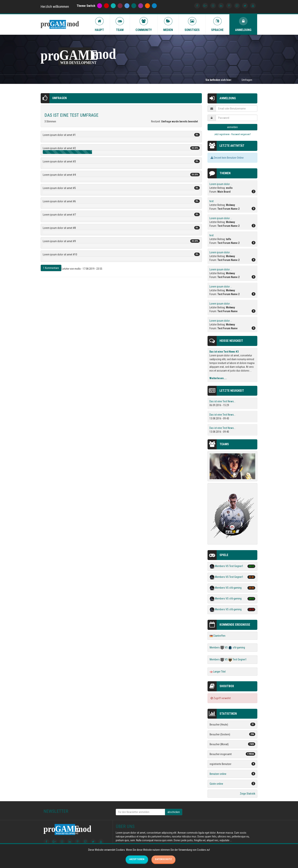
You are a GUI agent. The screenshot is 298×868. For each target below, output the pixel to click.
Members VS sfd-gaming (228, 588)
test (212, 201)
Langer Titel (219, 672)
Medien (168, 24)
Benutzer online (218, 774)
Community (144, 24)
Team (120, 24)
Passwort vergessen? (241, 134)
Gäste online (216, 784)
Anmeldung (243, 24)
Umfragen (59, 98)
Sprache (217, 24)
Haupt (99, 24)
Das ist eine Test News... (222, 401)
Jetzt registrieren (222, 134)
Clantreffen (219, 636)
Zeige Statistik (248, 794)
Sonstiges (192, 24)
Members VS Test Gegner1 (229, 566)
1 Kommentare (51, 268)
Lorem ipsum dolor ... (221, 184)
